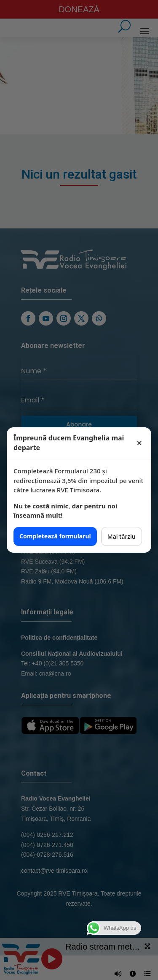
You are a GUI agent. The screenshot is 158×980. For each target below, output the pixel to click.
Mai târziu (122, 536)
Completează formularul (55, 536)
